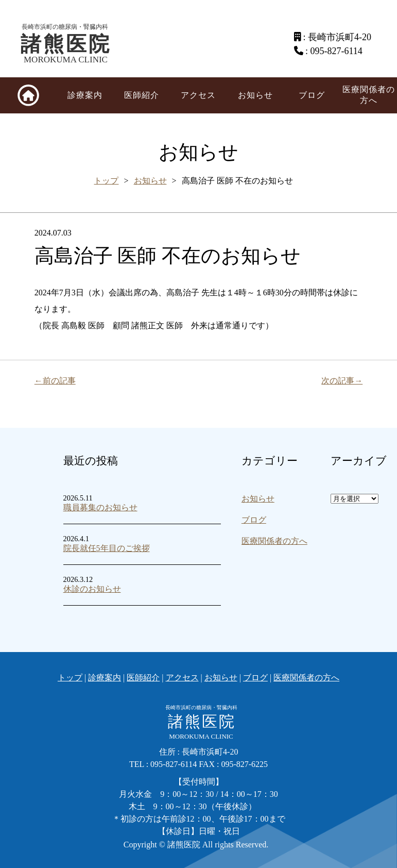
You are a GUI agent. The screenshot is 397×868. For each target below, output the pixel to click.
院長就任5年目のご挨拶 (107, 548)
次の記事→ (342, 381)
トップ (106, 181)
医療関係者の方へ (369, 95)
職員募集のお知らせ (100, 507)
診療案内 (85, 95)
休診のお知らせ (92, 589)
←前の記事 (55, 381)
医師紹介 (142, 95)
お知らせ (255, 95)
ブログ (312, 95)
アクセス (198, 95)
